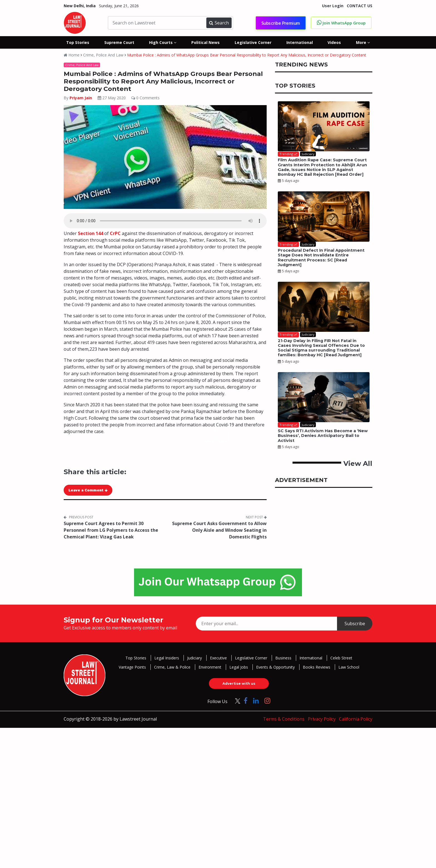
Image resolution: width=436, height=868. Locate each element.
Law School (349, 667)
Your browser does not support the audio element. (165, 221)
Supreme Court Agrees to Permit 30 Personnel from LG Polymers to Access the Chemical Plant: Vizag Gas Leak (111, 530)
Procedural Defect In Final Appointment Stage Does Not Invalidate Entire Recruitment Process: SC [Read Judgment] (321, 258)
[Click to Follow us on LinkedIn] (256, 700)
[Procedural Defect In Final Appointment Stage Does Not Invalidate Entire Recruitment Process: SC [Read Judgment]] (324, 216)
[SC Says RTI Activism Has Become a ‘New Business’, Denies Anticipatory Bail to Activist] (324, 397)
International (311, 658)
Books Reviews (317, 667)
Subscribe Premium (281, 23)
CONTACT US (360, 6)
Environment (210, 667)
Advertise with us (239, 683)
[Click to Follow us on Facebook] (246, 700)
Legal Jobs (239, 667)
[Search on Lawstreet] (158, 23)
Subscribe (355, 624)
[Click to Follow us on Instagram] (267, 700)
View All (358, 463)
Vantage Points (132, 667)
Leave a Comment (88, 490)
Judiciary (195, 658)
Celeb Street (341, 658)
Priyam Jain (81, 98)
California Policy (356, 719)
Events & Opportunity (275, 667)
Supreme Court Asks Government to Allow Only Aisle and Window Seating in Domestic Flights (219, 530)
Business (283, 658)
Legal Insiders (167, 658)
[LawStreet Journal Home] (75, 22)
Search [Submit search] (219, 23)
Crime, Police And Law (103, 55)
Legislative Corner (251, 658)
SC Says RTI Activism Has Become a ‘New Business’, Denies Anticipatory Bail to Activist (323, 436)
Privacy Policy (322, 719)
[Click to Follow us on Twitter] (236, 700)
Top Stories (136, 658)
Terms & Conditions (284, 719)
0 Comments (145, 98)
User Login (333, 6)
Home (72, 55)
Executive (218, 658)
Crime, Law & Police (172, 667)
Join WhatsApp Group (341, 23)
